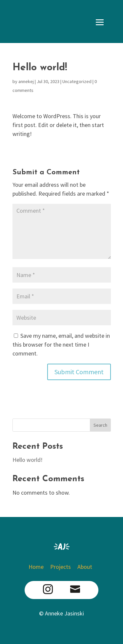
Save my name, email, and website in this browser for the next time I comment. (61, 344)
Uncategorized (77, 81)
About (85, 567)
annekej (26, 81)
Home (37, 567)
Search (100, 425)
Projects (61, 567)
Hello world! (28, 460)
